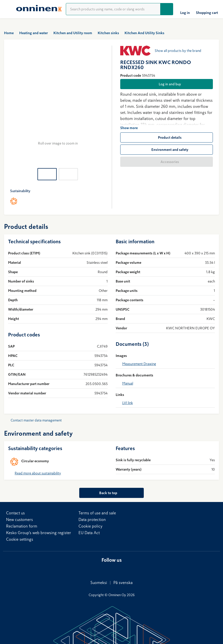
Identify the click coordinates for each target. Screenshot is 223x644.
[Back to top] (112, 493)
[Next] (102, 104)
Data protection (92, 519)
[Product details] (167, 137)
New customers (19, 519)
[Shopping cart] (207, 9)
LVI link (128, 403)
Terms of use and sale (97, 513)
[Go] (167, 9)
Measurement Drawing (139, 364)
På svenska (123, 582)
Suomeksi (99, 582)
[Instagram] (131, 570)
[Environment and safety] (167, 150)
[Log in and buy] (167, 84)
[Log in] (185, 9)
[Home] (39, 9)
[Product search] (113, 9)
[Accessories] (167, 162)
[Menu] (8, 9)
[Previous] (14, 104)
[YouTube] (121, 570)
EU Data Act (89, 533)
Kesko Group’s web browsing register (39, 533)
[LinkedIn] (90, 570)
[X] (111, 570)
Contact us (15, 513)
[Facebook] (100, 570)
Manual (128, 383)
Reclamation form (22, 526)
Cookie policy (90, 526)
